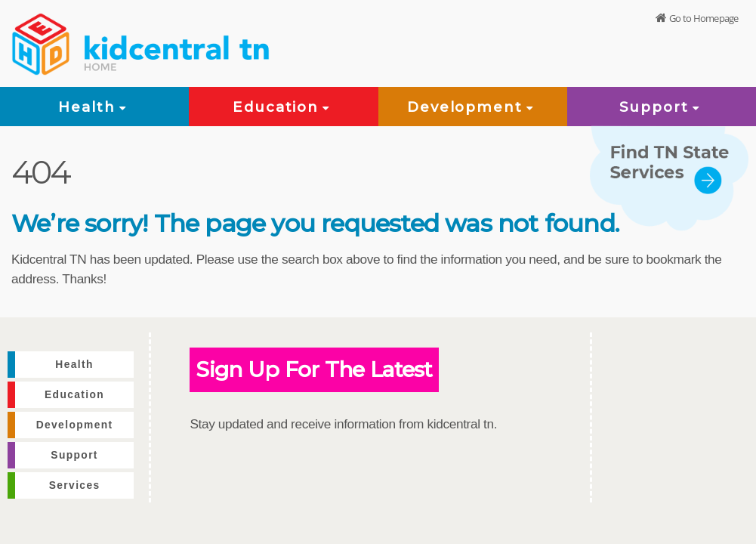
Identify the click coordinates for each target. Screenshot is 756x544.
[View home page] (42, 42)
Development (472, 107)
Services (75, 485)
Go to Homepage (704, 18)
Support (662, 107)
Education (283, 107)
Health (94, 107)
